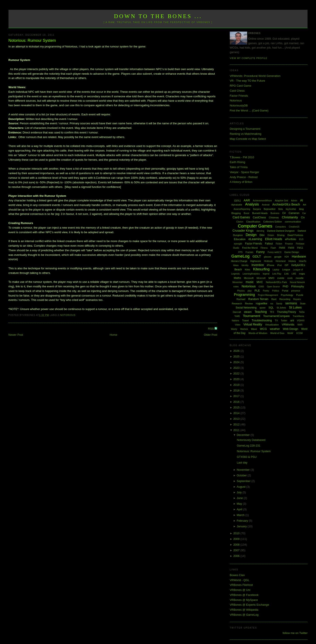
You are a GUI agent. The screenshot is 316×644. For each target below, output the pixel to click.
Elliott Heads (274, 239)
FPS (240, 252)
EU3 (301, 239)
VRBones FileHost (241, 585)
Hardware (299, 256)
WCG (263, 329)
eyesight (238, 244)
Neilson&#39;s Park (276, 282)
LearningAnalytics (251, 274)
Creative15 (294, 227)
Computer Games (255, 226)
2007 (237, 550)
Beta (281, 209)
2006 (237, 556)
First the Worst (250, 248)
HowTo (302, 261)
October (242, 475)
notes (236, 287)
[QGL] (237, 201)
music (250, 282)
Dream (271, 235)
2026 (237, 351)
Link (286, 274)
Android (266, 205)
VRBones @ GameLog (244, 615)
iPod (279, 265)
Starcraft (237, 312)
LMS (294, 274)
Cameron (294, 213)
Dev (262, 235)
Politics (276, 291)
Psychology (287, 295)
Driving (281, 235)
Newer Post (16, 335)
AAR (247, 200)
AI (302, 200)
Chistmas (274, 217)
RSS (211, 329)
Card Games (241, 217)
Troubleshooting (262, 320)
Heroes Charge (239, 261)
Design (251, 235)
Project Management (268, 295)
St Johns (281, 308)
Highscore (256, 261)
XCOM (299, 333)
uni (292, 320)
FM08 (282, 248)
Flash (273, 248)
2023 (237, 368)
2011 (237, 430)
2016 (237, 402)
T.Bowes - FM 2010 (242, 157)
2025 (237, 357)
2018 (237, 390)
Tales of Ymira (239, 167)
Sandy (279, 304)
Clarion (240, 222)
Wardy (234, 329)
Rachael (241, 299)
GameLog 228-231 (248, 446)
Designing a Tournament (245, 129)
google (278, 257)
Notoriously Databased (251, 440)
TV (276, 320)
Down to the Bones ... (158, 16)
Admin (294, 201)
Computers (281, 227)
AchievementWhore (262, 201)
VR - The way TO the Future (248, 81)
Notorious (68, 315)
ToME (237, 316)
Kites (247, 270)
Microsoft (249, 278)
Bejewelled (270, 209)
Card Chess (237, 91)
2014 (237, 413)
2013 (237, 419)
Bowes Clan (237, 575)
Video (238, 325)
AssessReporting (242, 209)
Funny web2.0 (275, 252)
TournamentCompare (276, 316)
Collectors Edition (273, 222)
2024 (237, 362)
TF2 (272, 312)
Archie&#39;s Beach (286, 204)
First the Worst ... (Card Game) (249, 110)
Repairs (297, 299)
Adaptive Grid (281, 201)
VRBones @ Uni (240, 590)
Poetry (266, 291)
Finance (289, 244)
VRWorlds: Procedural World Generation (255, 76)
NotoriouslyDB (239, 105)
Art (304, 205)
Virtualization (272, 325)
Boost (247, 213)
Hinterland (281, 261)
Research (237, 303)
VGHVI (301, 320)
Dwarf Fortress (295, 235)
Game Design (292, 252)
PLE (257, 291)
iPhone (270, 265)
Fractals (249, 252)
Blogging (236, 213)
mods (290, 278)
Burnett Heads (260, 213)
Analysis (252, 204)
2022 (237, 373)
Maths (237, 278)
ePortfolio (291, 239)
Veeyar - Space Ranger (244, 172)
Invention (258, 265)
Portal (285, 291)
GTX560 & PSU (247, 457)
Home (114, 335)
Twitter (284, 321)
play (250, 291)
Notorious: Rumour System (32, 40)
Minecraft (261, 278)
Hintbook (268, 261)
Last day (242, 463)
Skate (303, 304)
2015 (237, 407)
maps (302, 274)
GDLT (257, 256)
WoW (290, 333)
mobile (281, 278)
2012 (237, 424)
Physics (241, 291)
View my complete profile (249, 58)
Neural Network (297, 282)
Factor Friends (239, 96)
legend (266, 274)
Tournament (251, 316)
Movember (237, 282)
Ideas (236, 265)
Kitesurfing (261, 269)
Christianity (290, 217)
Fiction (279, 244)
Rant (274, 299)
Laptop (276, 270)
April (240, 509)
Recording (285, 299)
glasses (268, 257)
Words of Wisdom (258, 333)
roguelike (262, 303)
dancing (260, 231)
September (244, 481)
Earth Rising (237, 162)
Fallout (269, 244)
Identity (245, 265)
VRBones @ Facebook (244, 595)
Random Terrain (258, 299)
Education (240, 239)
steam (248, 312)
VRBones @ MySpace (244, 600)
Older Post (210, 335)
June (240, 498)
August (242, 487)
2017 (237, 396)
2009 (237, 539)
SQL (271, 308)
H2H (287, 257)
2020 (237, 379)
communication (293, 222)
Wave (254, 329)
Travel (245, 320)
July (240, 492)
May (240, 504)
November (244, 470)
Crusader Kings (243, 231)
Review (249, 303)
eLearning (255, 239)
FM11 (300, 248)
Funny (261, 252)
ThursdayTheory (286, 312)
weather (275, 329)
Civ (303, 217)
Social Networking (246, 308)
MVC (260, 282)
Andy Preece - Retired (244, 177)
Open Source (273, 287)
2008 (237, 545)
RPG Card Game (241, 86)
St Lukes (295, 307)
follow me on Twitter (295, 633)
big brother (291, 209)
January (242, 526)
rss (272, 304)
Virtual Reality (253, 324)
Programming (244, 295)
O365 (261, 287)
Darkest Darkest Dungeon (281, 231)
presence (296, 291)
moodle (299, 278)
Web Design (291, 329)
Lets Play (277, 274)
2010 (237, 533)
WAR (300, 325)
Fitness (264, 248)
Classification (253, 222)
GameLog (240, 256)
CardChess (259, 217)
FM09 (291, 248)
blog (302, 209)
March (241, 515)
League (286, 270)
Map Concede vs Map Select (248, 139)
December (244, 435)
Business (275, 213)
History (292, 261)
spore (263, 308)
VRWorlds (288, 325)
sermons (291, 303)
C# (284, 213)
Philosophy (298, 287)
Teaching (261, 312)
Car (304, 213)
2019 (237, 385)
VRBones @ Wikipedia (244, 610)
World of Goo (277, 333)
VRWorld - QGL (240, 580)
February (243, 521)
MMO (271, 278)
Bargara (257, 209)
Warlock (244, 329)
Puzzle (300, 295)
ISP (287, 265)
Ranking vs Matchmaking (246, 134)
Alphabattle (237, 205)
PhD (285, 286)
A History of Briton (241, 182)
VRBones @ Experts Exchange (249, 605)
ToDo (302, 312)
